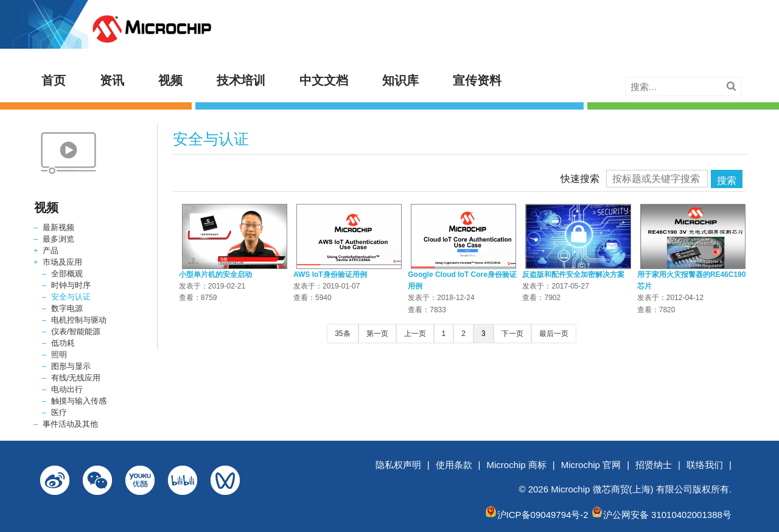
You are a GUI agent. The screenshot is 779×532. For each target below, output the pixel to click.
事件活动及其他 (70, 424)
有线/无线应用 (76, 378)
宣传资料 (477, 80)
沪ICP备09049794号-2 (543, 515)
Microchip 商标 (517, 465)
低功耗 (63, 343)
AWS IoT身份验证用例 (330, 275)
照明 (59, 355)
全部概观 (67, 274)
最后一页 (554, 334)
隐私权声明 (398, 465)
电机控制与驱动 (79, 320)
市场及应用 (62, 262)
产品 (51, 250)
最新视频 (58, 227)
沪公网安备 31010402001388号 (667, 515)
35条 (342, 334)
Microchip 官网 (591, 465)
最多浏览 (58, 239)
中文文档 (324, 80)
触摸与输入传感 (79, 401)
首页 (54, 80)
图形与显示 (71, 366)
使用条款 (454, 465)
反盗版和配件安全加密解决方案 (573, 275)
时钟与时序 (71, 285)
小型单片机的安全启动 (215, 275)
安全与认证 (71, 297)
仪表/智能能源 (76, 331)
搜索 (727, 180)
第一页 (377, 334)
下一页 (512, 334)
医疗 (59, 412)
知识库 (400, 80)
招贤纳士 (654, 465)
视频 (170, 80)
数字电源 (67, 308)
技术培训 (241, 80)
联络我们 (705, 465)
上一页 (415, 334)
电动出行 (67, 389)
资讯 (112, 80)
